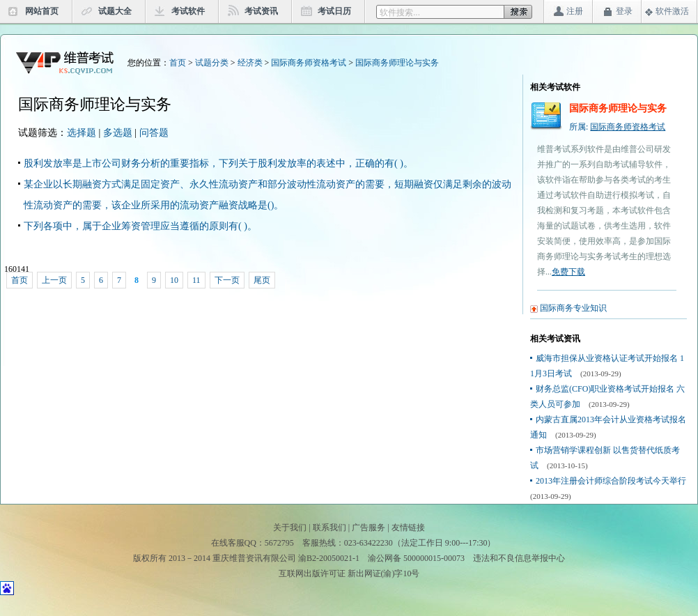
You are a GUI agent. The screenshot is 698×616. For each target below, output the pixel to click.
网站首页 (42, 11)
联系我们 (329, 528)
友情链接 (408, 528)
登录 (624, 11)
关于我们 (290, 528)
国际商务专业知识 (573, 308)
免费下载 (568, 272)
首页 (178, 63)
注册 (575, 11)
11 (196, 280)
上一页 (54, 280)
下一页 (227, 280)
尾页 (262, 280)
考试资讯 (261, 11)
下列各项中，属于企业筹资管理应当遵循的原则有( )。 (140, 226)
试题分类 (212, 63)
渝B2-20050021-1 (329, 558)
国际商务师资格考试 (309, 63)
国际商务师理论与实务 (397, 63)
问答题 (154, 133)
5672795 (279, 543)
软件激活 (672, 11)
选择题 (82, 133)
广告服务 (369, 528)
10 (174, 280)
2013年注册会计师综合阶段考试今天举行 (611, 481)
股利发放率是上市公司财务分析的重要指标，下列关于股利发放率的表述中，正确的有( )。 (218, 163)
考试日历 (334, 11)
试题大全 (115, 11)
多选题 (118, 133)
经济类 (250, 63)
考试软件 (188, 11)
